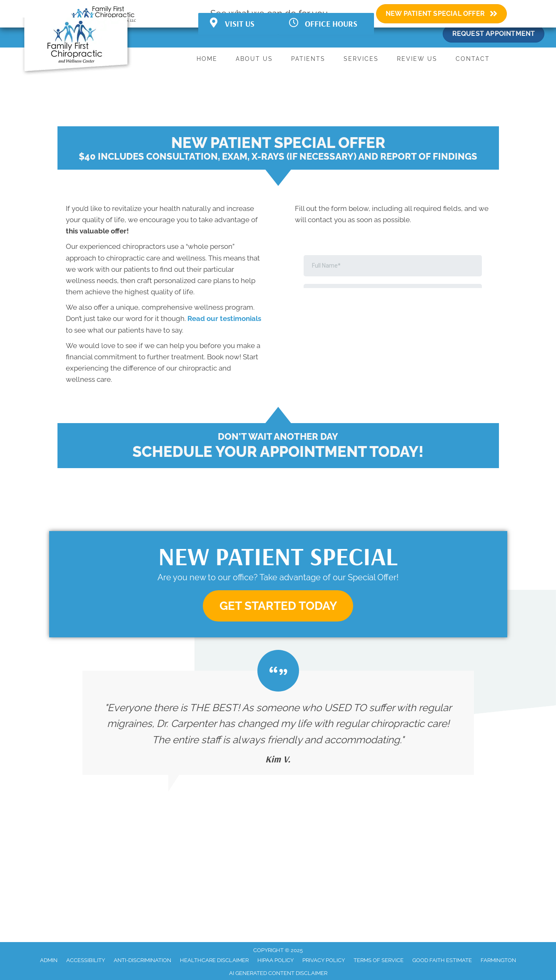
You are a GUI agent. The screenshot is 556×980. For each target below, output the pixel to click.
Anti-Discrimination (142, 960)
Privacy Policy (324, 960)
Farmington (498, 960)
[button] (278, 606)
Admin (49, 960)
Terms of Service (379, 960)
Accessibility (86, 960)
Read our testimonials (224, 318)
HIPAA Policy (276, 960)
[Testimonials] (278, 723)
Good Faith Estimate (442, 960)
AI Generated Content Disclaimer (278, 973)
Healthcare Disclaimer (214, 960)
